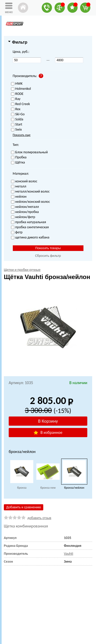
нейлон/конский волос (31, 202)
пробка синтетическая (30, 227)
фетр (17, 232)
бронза (22, 488)
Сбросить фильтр (48, 256)
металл (19, 187)
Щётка (18, 163)
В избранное (48, 432)
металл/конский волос (30, 192)
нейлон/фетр (23, 217)
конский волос (24, 181)
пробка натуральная (29, 222)
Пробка (19, 157)
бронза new (48, 488)
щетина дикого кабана (30, 238)
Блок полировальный (29, 152)
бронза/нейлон (74, 488)
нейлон (19, 197)
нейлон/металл (25, 207)
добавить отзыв (39, 518)
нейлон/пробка (25, 212)
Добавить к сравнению (24, 507)
